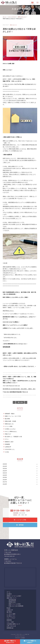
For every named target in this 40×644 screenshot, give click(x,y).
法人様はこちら (11, 616)
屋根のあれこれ (22, 17)
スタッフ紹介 (10, 622)
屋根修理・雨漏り (10, 414)
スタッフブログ (12, 17)
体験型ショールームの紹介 (14, 596)
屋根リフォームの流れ (15, 604)
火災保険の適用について (13, 624)
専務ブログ (8, 434)
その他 (7, 452)
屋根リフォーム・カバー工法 (13, 416)
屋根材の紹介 (12, 602)
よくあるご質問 (11, 614)
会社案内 (9, 594)
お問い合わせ (11, 626)
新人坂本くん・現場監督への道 (14, 437)
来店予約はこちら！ (8, 311)
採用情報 (10, 628)
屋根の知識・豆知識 (11, 421)
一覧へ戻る (20, 402)
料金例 (9, 608)
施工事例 (7, 419)
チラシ (7, 439)
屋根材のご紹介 (9, 442)
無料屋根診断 (12, 600)
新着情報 (9, 620)
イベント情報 (9, 426)
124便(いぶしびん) (10, 429)
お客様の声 (8, 447)
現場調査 (7, 444)
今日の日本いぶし (10, 449)
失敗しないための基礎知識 (16, 606)
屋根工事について (12, 598)
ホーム (4, 17)
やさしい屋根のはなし (11, 431)
